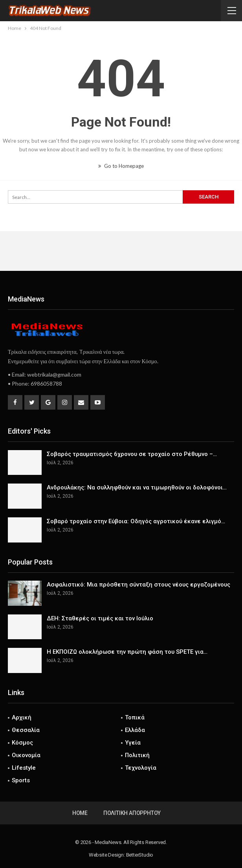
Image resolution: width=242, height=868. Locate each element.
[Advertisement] (121, 251)
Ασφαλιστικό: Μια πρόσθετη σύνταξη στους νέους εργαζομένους (138, 585)
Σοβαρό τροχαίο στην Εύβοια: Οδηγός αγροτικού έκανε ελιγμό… (136, 521)
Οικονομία (26, 755)
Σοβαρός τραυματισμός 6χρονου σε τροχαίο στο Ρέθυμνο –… (132, 454)
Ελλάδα (135, 730)
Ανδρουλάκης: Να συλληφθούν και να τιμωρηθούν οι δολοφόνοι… (137, 487)
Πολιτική (137, 755)
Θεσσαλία (26, 730)
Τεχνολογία (141, 768)
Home (80, 813)
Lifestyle (24, 768)
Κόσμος (22, 743)
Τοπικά (135, 717)
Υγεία (133, 743)
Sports (21, 780)
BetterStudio (140, 855)
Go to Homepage (121, 166)
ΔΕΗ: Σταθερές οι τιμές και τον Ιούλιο (100, 618)
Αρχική (22, 717)
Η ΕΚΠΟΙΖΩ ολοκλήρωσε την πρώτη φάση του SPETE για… (127, 652)
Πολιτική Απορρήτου (132, 813)
